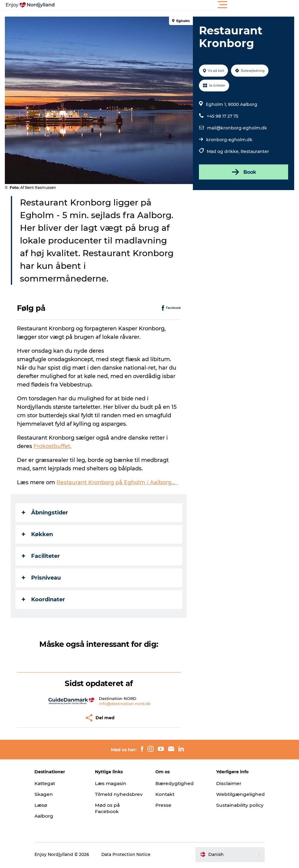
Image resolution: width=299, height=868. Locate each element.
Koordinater (45, 599)
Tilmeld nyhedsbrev (114, 797)
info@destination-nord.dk (125, 704)
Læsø (49, 805)
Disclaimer (225, 783)
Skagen (52, 794)
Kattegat (54, 783)
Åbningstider (46, 513)
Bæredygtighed (175, 783)
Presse (164, 805)
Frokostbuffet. (54, 446)
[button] (177, 5)
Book (243, 172)
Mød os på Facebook (112, 815)
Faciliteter (42, 556)
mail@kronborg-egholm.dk (237, 128)
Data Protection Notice (135, 856)
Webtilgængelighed (237, 794)
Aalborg (52, 816)
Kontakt (166, 794)
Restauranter (255, 151)
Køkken (39, 534)
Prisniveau (42, 578)
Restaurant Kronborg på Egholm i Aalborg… (119, 482)
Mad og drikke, (223, 151)
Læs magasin (116, 783)
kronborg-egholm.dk (229, 140)
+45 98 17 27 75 (222, 116)
